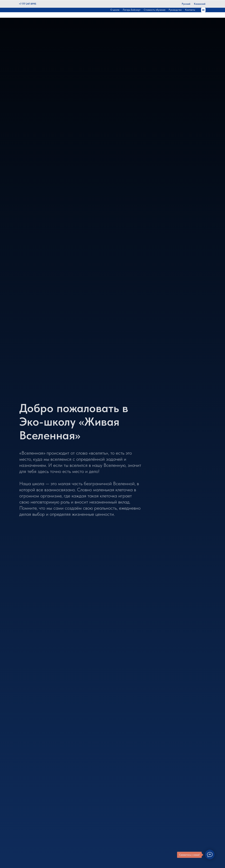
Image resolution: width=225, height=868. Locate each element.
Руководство (175, 10)
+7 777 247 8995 (28, 4)
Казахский (200, 4)
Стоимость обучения (155, 10)
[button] (203, 10)
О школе (115, 10)
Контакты (190, 10)
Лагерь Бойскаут (132, 10)
